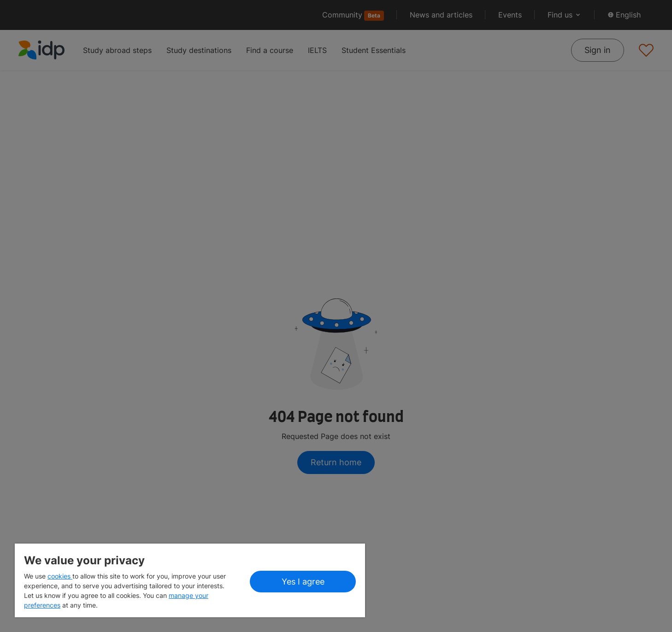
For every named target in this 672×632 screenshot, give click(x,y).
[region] (190, 580)
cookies (60, 576)
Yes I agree (303, 582)
